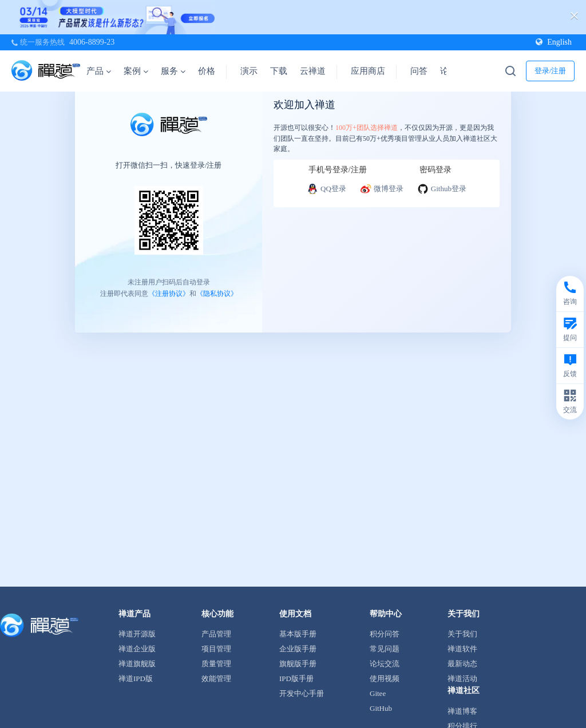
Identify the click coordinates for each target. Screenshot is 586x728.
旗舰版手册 (298, 664)
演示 (249, 71)
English (554, 42)
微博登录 (382, 189)
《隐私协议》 (217, 293)
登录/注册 (551, 71)
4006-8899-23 (92, 42)
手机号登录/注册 (338, 170)
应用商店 (368, 71)
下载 (279, 71)
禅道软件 (462, 649)
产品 (99, 71)
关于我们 (462, 634)
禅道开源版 (137, 634)
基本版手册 (298, 634)
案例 (136, 71)
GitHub (381, 708)
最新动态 (462, 664)
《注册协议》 (169, 293)
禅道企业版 (137, 649)
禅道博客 (462, 711)
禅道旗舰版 (137, 664)
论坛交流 (385, 664)
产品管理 (216, 634)
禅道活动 (462, 678)
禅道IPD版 (136, 678)
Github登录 (442, 189)
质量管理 (216, 664)
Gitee (378, 693)
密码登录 (435, 170)
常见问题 (385, 649)
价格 (207, 71)
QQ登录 (326, 189)
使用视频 (385, 678)
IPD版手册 (296, 678)
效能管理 (216, 678)
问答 (419, 71)
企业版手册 (298, 649)
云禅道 (313, 71)
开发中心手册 (302, 693)
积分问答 (385, 634)
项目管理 (216, 649)
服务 (173, 71)
